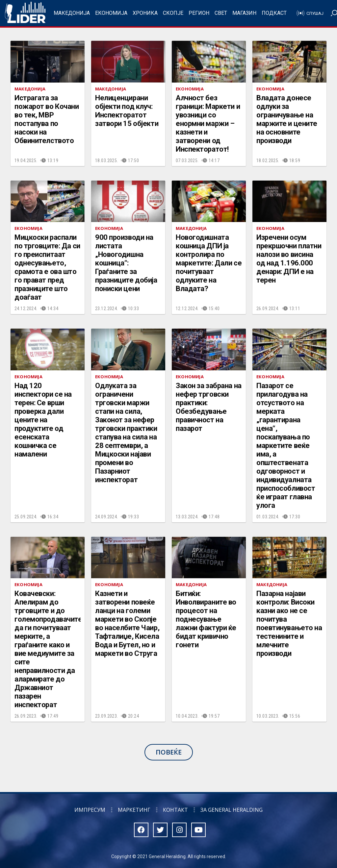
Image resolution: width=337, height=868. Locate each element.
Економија (111, 13)
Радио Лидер (25, 13)
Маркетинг (134, 810)
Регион (199, 13)
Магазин (244, 13)
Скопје (173, 13)
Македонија (72, 13)
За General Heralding (232, 810)
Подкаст (274, 13)
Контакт (175, 810)
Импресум (90, 810)
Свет (221, 13)
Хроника (145, 13)
